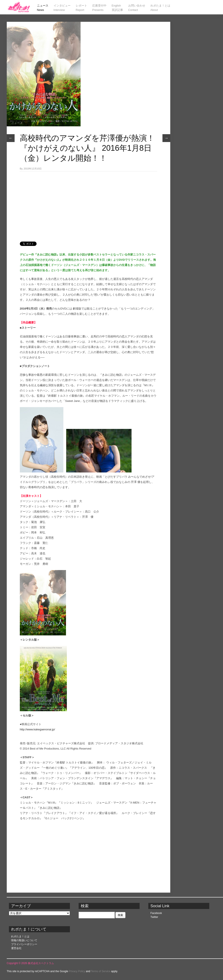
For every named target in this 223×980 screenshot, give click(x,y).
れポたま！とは (20, 936)
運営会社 (16, 948)
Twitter (154, 917)
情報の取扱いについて (24, 940)
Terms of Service (101, 971)
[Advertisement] (88, 204)
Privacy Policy (77, 971)
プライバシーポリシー (24, 944)
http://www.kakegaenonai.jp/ (37, 729)
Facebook (156, 913)
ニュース (17, 123)
